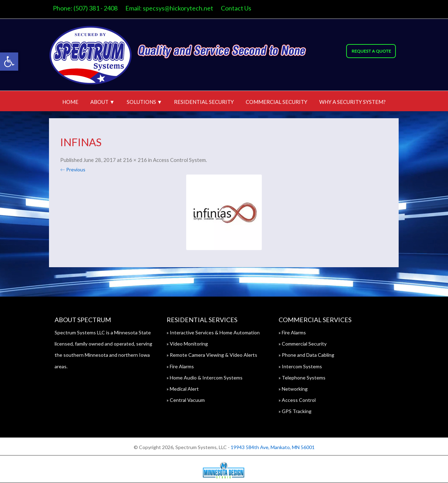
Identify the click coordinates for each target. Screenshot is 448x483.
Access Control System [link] (179, 160)
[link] (9, 62)
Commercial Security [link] (276, 102)
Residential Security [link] (204, 102)
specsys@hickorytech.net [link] (178, 8)
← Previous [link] (73, 169)
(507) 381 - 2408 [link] (96, 8)
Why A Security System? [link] (352, 102)
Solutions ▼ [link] (145, 102)
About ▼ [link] (103, 102)
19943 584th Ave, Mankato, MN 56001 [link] (273, 447)
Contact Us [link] (236, 8)
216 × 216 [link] (135, 160)
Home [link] (70, 102)
